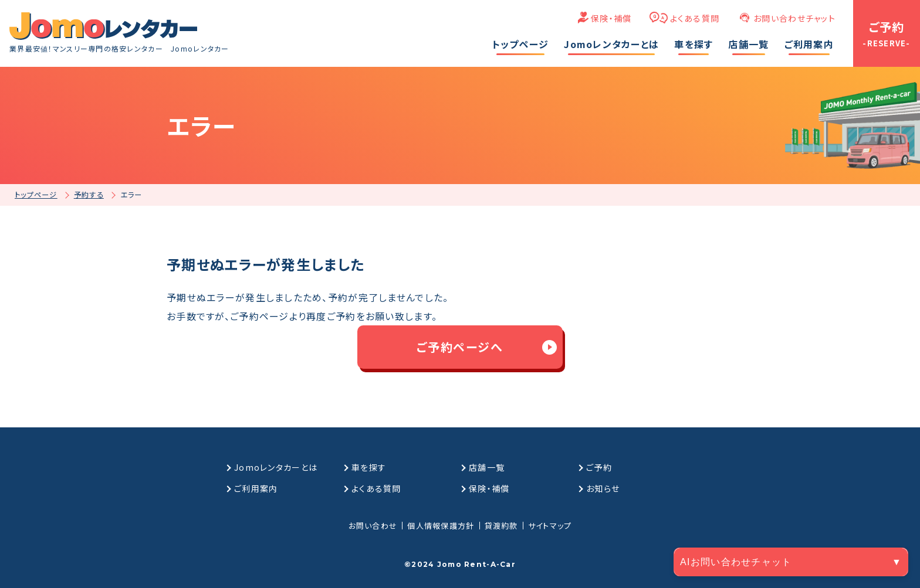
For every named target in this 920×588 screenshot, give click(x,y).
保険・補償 (611, 18)
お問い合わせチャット (794, 18)
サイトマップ (550, 526)
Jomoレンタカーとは (276, 467)
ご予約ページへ (460, 347)
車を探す (369, 467)
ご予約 (599, 467)
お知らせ (603, 488)
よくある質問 (695, 18)
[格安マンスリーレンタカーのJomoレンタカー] (103, 26)
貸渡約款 (501, 526)
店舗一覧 (487, 467)
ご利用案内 (256, 488)
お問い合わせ (373, 526)
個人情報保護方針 (441, 526)
